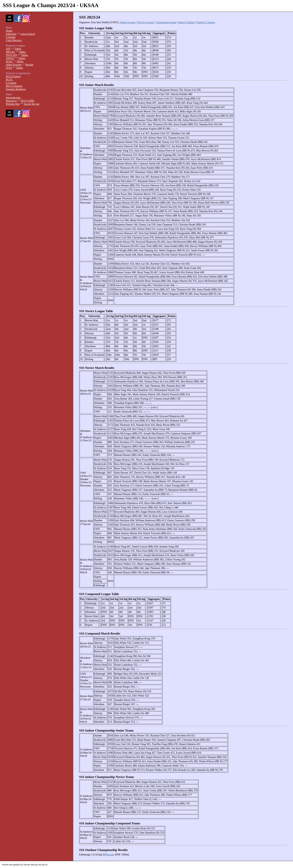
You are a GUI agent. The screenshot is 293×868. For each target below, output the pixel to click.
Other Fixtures (14, 65)
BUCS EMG (28, 101)
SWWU (10, 58)
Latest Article (28, 34)
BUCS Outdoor (14, 86)
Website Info (13, 104)
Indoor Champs (186, 22)
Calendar (11, 37)
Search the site (32, 104)
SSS (8, 49)
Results (110, 855)
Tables (18, 49)
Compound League (166, 22)
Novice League (146, 22)
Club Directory (14, 40)
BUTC (9, 80)
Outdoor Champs (206, 22)
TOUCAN (11, 55)
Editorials (11, 34)
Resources (11, 101)
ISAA (9, 68)
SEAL (9, 61)
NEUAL (10, 52)
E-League (11, 83)
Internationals (13, 98)
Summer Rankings (16, 89)
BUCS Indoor (13, 76)
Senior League (128, 22)
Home (9, 31)
